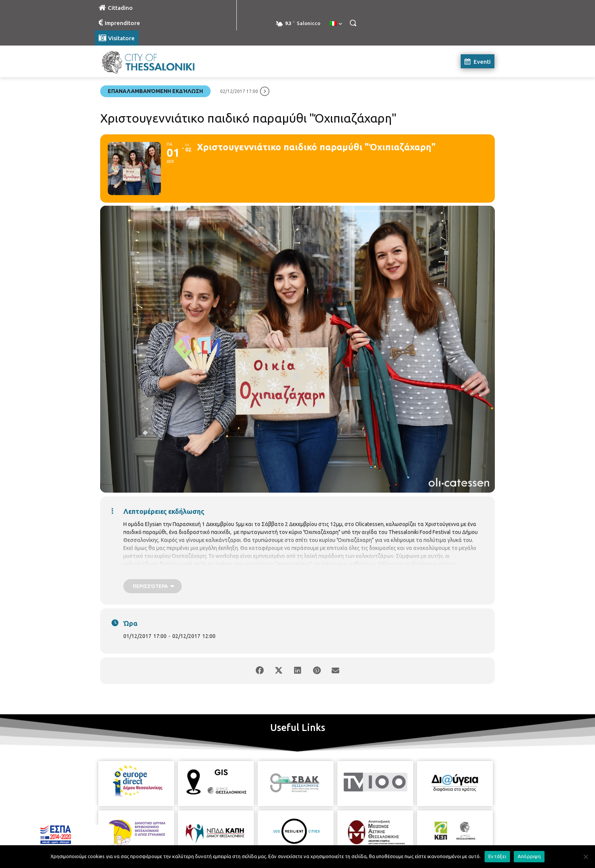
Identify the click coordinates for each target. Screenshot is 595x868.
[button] (353, 23)
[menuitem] (336, 24)
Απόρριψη (529, 856)
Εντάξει (497, 856)
